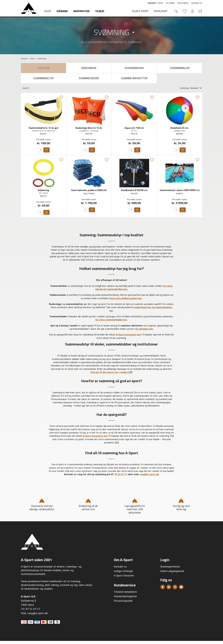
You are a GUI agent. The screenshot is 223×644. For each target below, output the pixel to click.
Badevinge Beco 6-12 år (89, 131)
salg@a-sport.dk (38, 616)
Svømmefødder (89, 80)
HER (117, 446)
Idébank (62, 11)
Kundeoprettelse (170, 569)
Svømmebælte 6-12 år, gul (43, 131)
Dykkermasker (134, 69)
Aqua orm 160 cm (134, 131)
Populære (43, 69)
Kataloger (161, 11)
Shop (48, 11)
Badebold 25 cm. (180, 131)
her (111, 314)
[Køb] (47, 153)
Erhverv (152, 3)
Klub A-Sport (140, 11)
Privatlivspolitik (123, 604)
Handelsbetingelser (125, 599)
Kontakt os (197, 3)
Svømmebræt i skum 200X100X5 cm (180, 193)
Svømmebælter (43, 80)
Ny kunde (170, 3)
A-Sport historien (124, 578)
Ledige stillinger (124, 574)
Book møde (183, 3)
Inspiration (81, 11)
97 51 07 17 (33, 612)
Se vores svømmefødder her (111, 323)
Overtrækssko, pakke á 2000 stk (89, 193)
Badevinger (89, 69)
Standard (194, 91)
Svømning (112, 32)
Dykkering (43, 193)
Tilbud (100, 11)
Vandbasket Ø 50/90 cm (134, 193)
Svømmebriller (180, 69)
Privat (160, 3)
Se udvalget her (144, 332)
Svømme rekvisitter (134, 80)
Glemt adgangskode (172, 574)
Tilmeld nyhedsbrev (126, 595)
